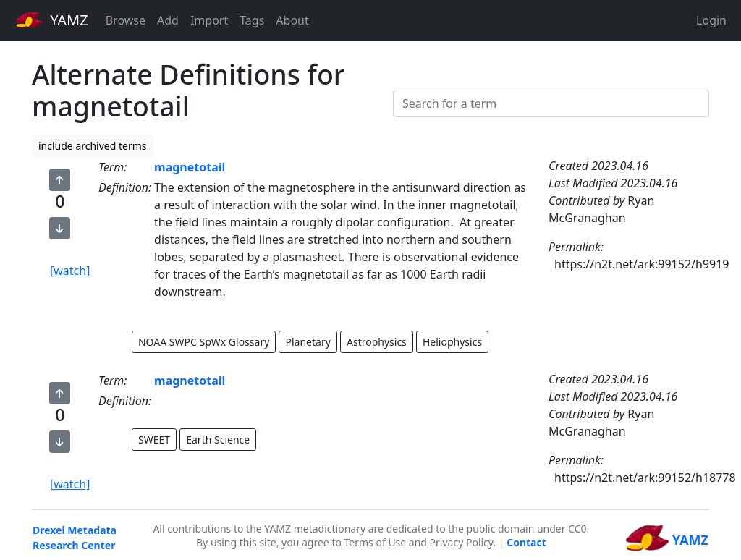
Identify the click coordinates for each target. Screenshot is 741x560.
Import (209, 20)
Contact (526, 542)
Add (168, 20)
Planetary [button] (308, 342)
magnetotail (190, 167)
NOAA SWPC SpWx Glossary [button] (204, 342)
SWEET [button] (154, 440)
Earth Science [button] (218, 440)
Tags (252, 20)
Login (711, 20)
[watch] (70, 271)
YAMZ (52, 20)
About (292, 20)
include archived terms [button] (93, 146)
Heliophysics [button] (452, 342)
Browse (126, 20)
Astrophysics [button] (377, 342)
